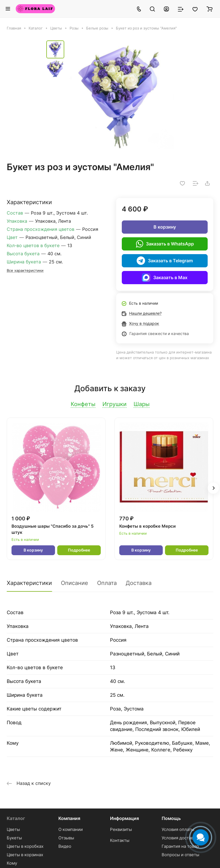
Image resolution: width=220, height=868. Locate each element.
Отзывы (66, 838)
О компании (71, 829)
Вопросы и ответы (180, 855)
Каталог (16, 818)
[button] (213, 488)
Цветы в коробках (25, 846)
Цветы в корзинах (25, 855)
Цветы (13, 829)
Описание (75, 583)
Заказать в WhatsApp (165, 244)
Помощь (171, 818)
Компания (69, 818)
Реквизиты (121, 829)
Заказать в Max (165, 277)
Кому (12, 863)
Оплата (107, 583)
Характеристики (29, 583)
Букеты (14, 838)
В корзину (165, 227)
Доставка (139, 583)
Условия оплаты (178, 829)
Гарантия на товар (180, 846)
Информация (124, 818)
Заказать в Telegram (165, 261)
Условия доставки (180, 838)
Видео (65, 846)
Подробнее (79, 550)
